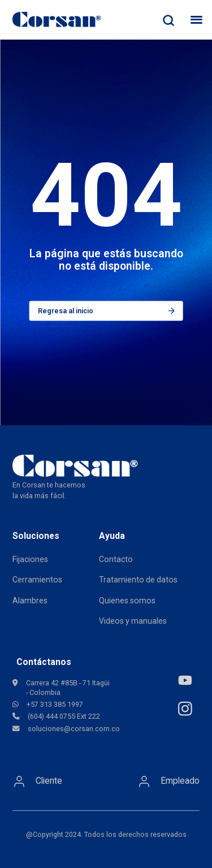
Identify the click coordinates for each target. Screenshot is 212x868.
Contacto (116, 559)
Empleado (168, 781)
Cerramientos (37, 580)
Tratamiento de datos (138, 580)
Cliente (37, 781)
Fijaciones (30, 559)
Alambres (30, 601)
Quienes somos (127, 601)
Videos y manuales (133, 621)
